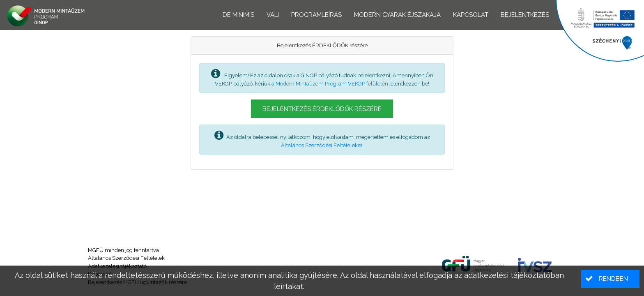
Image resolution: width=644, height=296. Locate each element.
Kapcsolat (471, 15)
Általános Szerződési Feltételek (126, 258)
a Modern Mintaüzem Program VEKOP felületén (330, 84)
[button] (322, 109)
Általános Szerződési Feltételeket (322, 145)
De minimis (238, 15)
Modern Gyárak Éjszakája (397, 15)
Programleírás (316, 15)
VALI (273, 15)
